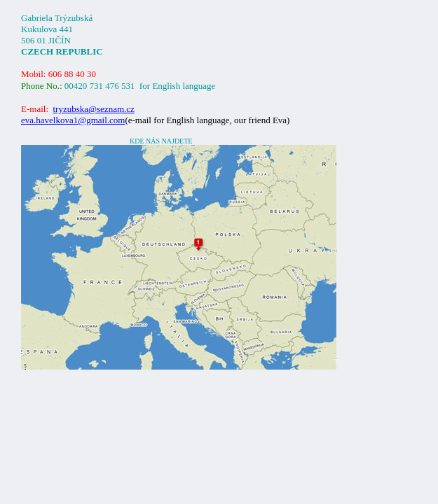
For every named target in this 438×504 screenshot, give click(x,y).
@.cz (94, 109)
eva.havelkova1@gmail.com (73, 120)
